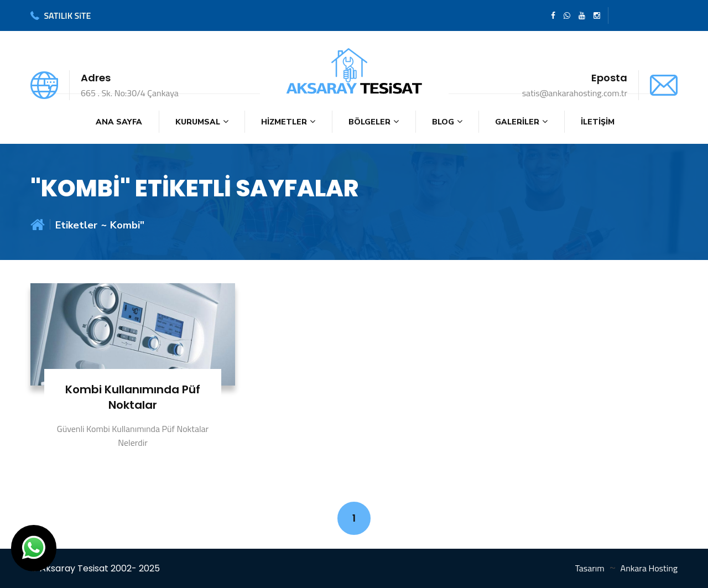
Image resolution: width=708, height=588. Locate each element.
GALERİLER (517, 122)
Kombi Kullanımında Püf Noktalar (133, 397)
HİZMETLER (284, 122)
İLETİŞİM (598, 122)
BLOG (443, 122)
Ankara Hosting (649, 568)
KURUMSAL (198, 122)
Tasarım (590, 568)
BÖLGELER (369, 122)
